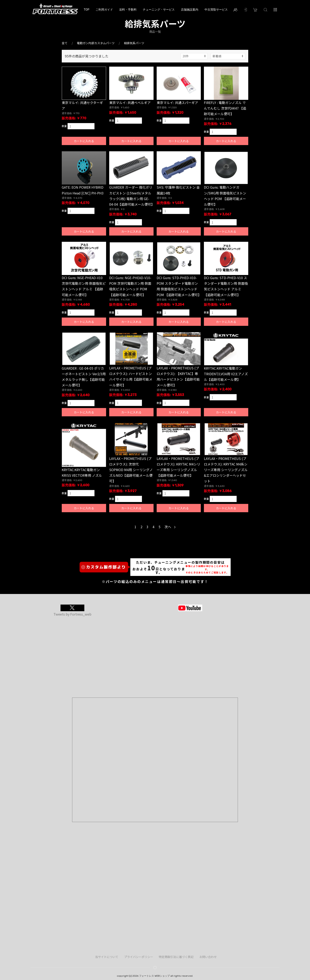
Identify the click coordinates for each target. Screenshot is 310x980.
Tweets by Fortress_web (72, 614)
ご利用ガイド (104, 10)
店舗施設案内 (190, 10)
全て (65, 43)
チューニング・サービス (159, 10)
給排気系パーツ (134, 43)
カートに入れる (84, 141)
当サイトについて (107, 957)
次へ (170, 527)
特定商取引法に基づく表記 (176, 957)
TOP (87, 10)
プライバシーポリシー (139, 957)
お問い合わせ (208, 957)
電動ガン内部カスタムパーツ (96, 43)
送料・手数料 (128, 10)
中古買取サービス (216, 10)
